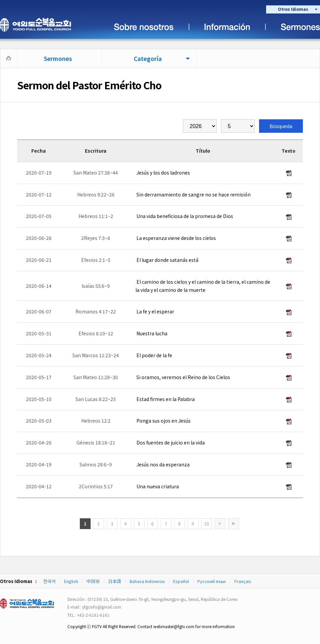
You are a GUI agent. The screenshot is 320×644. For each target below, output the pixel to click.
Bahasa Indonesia (147, 581)
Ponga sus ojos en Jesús (163, 421)
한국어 (50, 581)
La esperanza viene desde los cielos (176, 238)
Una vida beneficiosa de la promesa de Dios (184, 216)
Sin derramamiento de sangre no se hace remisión (193, 194)
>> (233, 524)
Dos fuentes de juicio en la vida (170, 442)
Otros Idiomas (293, 9)
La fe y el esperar (155, 311)
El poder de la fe (154, 355)
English (71, 581)
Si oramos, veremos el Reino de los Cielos (183, 377)
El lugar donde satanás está (167, 260)
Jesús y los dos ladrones (163, 173)
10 (206, 524)
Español (181, 581)
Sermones (58, 58)
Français (243, 581)
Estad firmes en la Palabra (165, 399)
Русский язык (212, 581)
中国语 (93, 581)
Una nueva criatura (157, 486)
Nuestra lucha (151, 333)
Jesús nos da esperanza (163, 464)
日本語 (115, 581)
